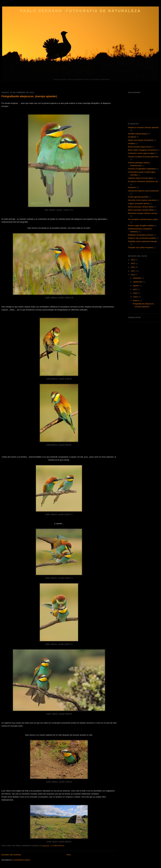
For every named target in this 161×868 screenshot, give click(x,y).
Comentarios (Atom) (22, 860)
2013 (133, 263)
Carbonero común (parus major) (141, 153)
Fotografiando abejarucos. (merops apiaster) (29, 96)
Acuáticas (132, 137)
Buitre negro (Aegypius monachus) (142, 150)
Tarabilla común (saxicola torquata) (142, 241)
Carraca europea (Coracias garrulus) (143, 157)
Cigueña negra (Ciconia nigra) (140, 178)
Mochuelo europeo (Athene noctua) (143, 213)
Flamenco (132, 187)
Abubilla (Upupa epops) (138, 134)
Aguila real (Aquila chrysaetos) (141, 140)
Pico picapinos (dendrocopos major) (143, 219)
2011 (133, 271)
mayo (136, 293)
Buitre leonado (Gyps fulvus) (140, 147)
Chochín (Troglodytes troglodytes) (142, 169)
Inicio (69, 855)
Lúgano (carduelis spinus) (139, 203)
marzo (136, 297)
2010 (133, 275)
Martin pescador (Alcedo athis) (141, 207)
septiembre (138, 282)
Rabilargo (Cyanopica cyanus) (140, 235)
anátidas (131, 143)
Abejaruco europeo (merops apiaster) (143, 127)
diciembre (137, 278)
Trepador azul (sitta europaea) (140, 247)
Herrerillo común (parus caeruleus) (142, 200)
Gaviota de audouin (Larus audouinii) (143, 191)
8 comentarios (57, 846)
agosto (136, 286)
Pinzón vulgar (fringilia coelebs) (141, 226)
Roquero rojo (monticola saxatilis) (142, 238)
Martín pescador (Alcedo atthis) (141, 210)
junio (135, 289)
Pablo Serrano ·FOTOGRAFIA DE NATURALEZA (80, 11)
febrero (136, 301)
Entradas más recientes (11, 855)
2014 (133, 260)
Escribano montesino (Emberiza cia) (143, 181)
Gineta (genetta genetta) (138, 197)
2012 (133, 267)
